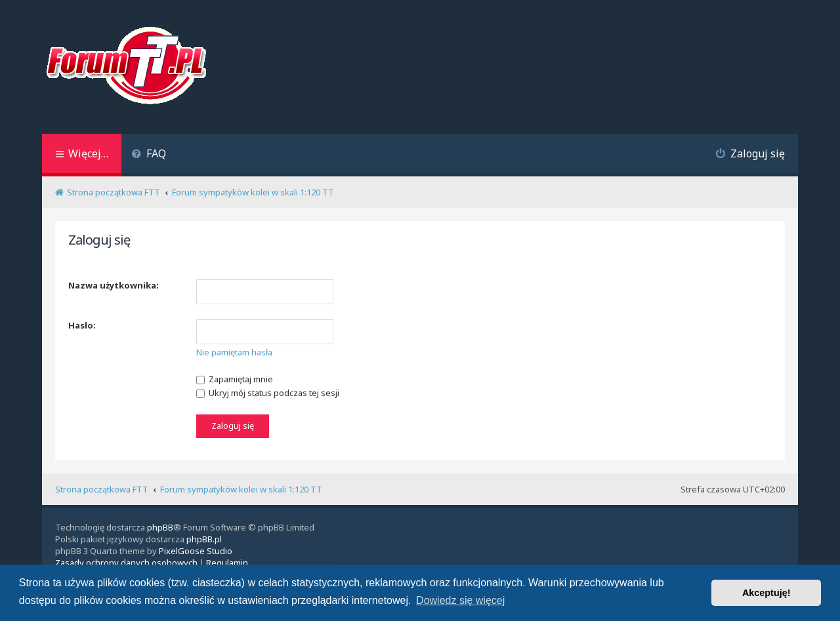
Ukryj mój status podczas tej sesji (268, 393)
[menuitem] (149, 155)
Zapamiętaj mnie (235, 379)
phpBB (160, 527)
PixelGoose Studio (196, 551)
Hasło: (82, 325)
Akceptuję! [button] (766, 593)
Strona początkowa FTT (102, 489)
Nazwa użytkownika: (114, 285)
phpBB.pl (204, 539)
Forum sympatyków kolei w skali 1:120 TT (241, 489)
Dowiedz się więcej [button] (460, 600)
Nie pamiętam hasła (234, 352)
